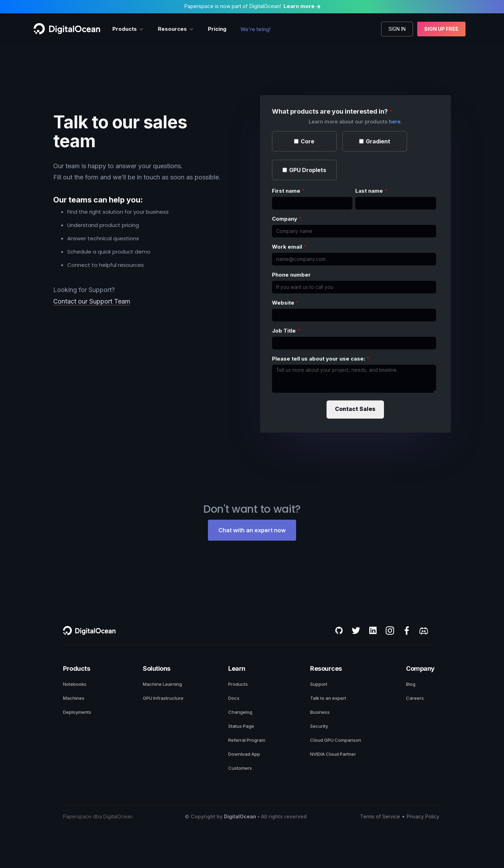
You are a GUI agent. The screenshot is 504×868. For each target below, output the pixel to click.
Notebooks (75, 684)
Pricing (217, 29)
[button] (128, 29)
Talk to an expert (328, 698)
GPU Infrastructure (163, 698)
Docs (234, 698)
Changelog (240, 712)
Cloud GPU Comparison (336, 740)
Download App (244, 754)
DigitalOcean (240, 816)
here (395, 122)
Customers (240, 768)
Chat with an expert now (252, 530)
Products (238, 684)
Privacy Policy (423, 816)
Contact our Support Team (92, 301)
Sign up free (441, 29)
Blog (411, 684)
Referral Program (247, 740)
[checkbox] (304, 142)
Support (319, 684)
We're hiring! (255, 29)
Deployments (77, 712)
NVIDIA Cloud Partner (333, 754)
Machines (74, 698)
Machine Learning (162, 684)
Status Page (241, 726)
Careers (415, 698)
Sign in (397, 29)
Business (320, 712)
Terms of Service (380, 816)
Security (319, 726)
